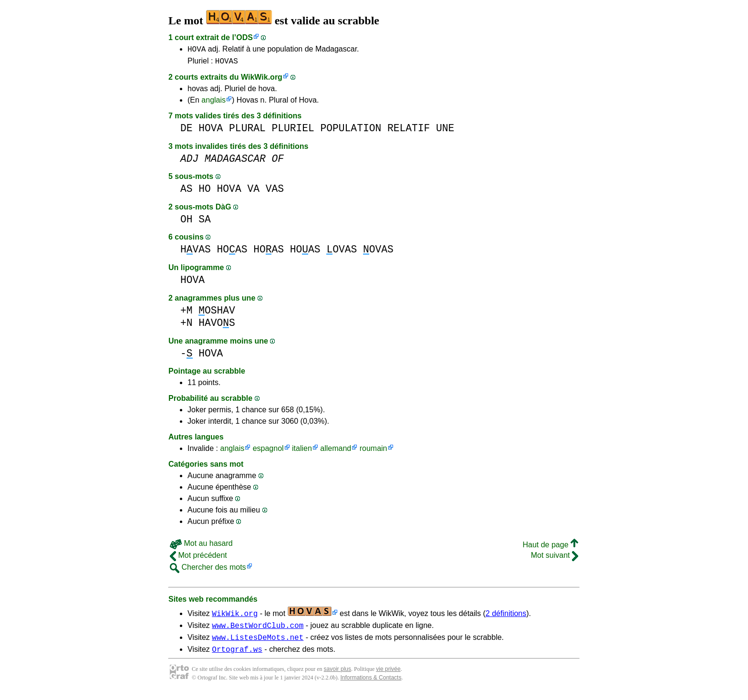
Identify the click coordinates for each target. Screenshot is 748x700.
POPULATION (351, 131)
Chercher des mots (208, 570)
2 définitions (506, 616)
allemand (336, 451)
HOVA (197, 50)
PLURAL (247, 131)
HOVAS (227, 63)
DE (187, 131)
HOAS (232, 252)
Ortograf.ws (237, 656)
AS (187, 192)
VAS (275, 192)
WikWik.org (262, 80)
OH (187, 222)
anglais (213, 103)
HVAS (196, 252)
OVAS (342, 252)
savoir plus (338, 676)
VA (253, 192)
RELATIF (409, 131)
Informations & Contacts (371, 685)
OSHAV (217, 313)
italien (302, 451)
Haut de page (550, 548)
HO (205, 192)
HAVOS (217, 326)
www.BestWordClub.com (258, 629)
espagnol (268, 451)
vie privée (388, 676)
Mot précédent (198, 558)
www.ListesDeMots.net (258, 643)
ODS (244, 37)
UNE (445, 131)
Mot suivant (555, 558)
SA (205, 222)
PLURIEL (293, 131)
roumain (374, 451)
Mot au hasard (201, 546)
